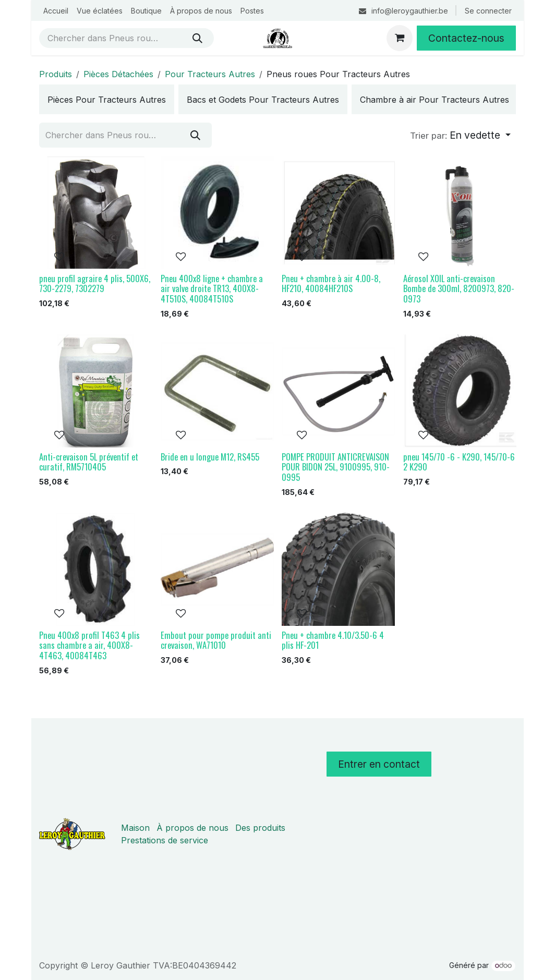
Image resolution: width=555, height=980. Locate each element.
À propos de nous (192, 828)
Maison (135, 828)
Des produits (260, 828)
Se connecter (488, 11)
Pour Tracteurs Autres (210, 74)
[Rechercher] (197, 38)
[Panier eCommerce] (400, 38)
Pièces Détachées (118, 74)
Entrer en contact (379, 764)
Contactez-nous (466, 38)
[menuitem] (56, 11)
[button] (460, 136)
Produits (56, 74)
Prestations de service (165, 840)
